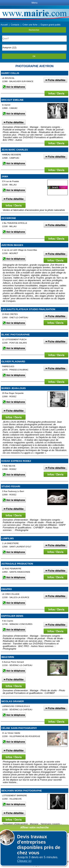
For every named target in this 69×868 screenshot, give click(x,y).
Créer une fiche (30, 25)
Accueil (4, 25)
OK (34, 56)
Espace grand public (51, 25)
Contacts (15, 25)
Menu (34, 3)
